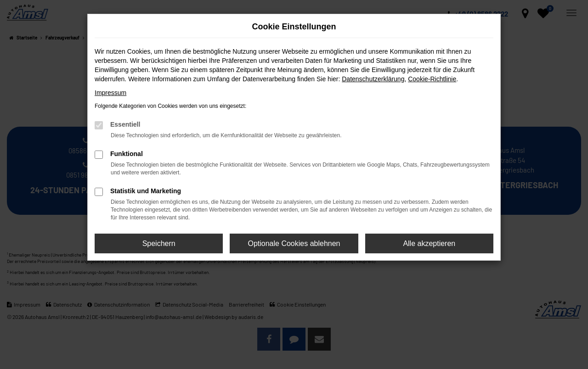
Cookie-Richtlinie (432, 79)
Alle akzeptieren (429, 243)
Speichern (159, 243)
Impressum (110, 93)
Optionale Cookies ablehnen (294, 243)
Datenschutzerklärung (373, 79)
